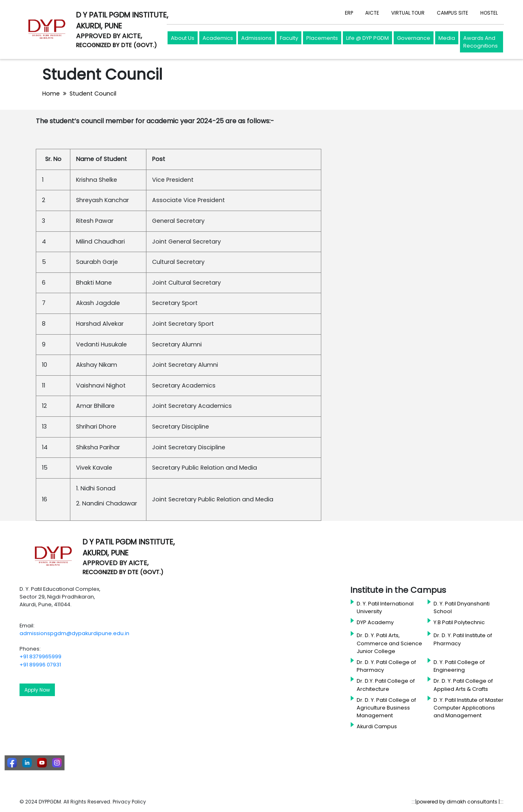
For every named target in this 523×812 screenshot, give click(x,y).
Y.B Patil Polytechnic (459, 622)
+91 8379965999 (40, 656)
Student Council (93, 94)
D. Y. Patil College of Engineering (459, 666)
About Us (183, 38)
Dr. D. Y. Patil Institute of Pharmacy (463, 639)
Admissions (256, 38)
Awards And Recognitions (481, 42)
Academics (218, 38)
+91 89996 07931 (40, 665)
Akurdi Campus (377, 726)
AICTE (372, 13)
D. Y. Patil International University (385, 607)
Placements (322, 38)
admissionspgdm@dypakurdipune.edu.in (74, 633)
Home (51, 94)
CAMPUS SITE (452, 13)
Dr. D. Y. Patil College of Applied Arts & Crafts (463, 685)
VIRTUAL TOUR (408, 13)
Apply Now (37, 690)
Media (447, 38)
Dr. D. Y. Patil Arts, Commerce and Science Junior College (389, 643)
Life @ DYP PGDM (367, 38)
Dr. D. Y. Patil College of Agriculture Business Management (386, 708)
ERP (349, 13)
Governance (414, 38)
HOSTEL (489, 13)
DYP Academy (375, 622)
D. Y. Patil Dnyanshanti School (462, 607)
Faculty (289, 38)
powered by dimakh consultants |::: (460, 802)
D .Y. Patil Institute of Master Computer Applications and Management (469, 708)
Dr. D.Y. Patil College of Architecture (386, 685)
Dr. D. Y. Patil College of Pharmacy (386, 666)
